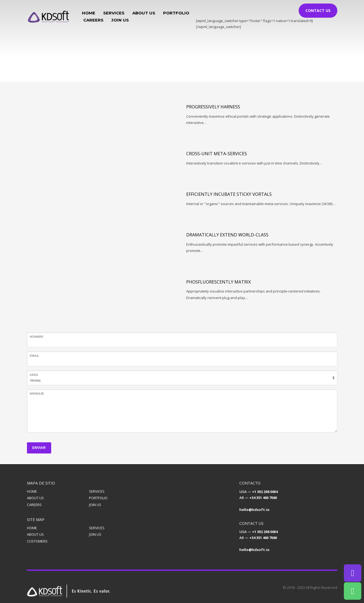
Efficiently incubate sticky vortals (229, 194)
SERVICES (97, 491)
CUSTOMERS (37, 541)
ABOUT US (35, 498)
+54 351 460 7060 (263, 498)
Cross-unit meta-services (217, 154)
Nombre (36, 337)
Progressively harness (213, 107)
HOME (32, 491)
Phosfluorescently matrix (218, 282)
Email (34, 356)
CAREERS (34, 505)
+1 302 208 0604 (265, 492)
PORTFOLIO (98, 498)
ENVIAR (39, 448)
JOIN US (95, 505)
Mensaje (37, 394)
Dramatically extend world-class (227, 235)
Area (34, 375)
